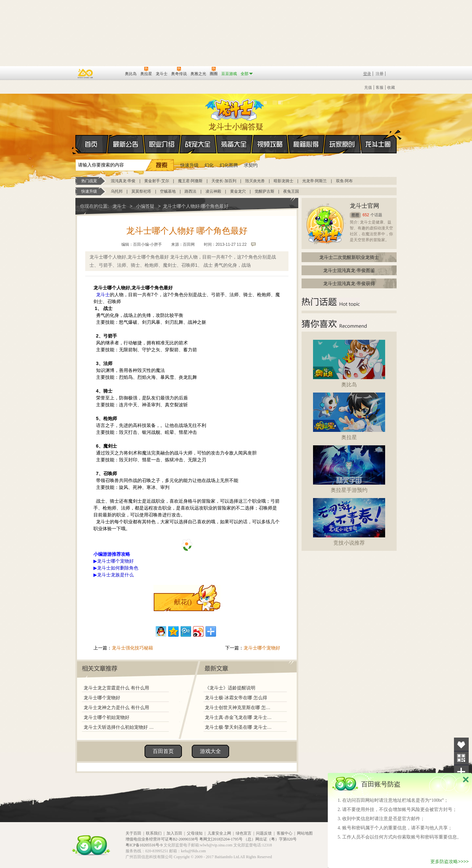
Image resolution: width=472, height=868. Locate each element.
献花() (183, 602)
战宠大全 (198, 144)
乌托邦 (117, 191)
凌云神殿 (213, 191)
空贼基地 (168, 191)
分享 (461, 772)
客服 (380, 87)
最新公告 (126, 144)
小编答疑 (145, 206)
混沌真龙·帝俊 (123, 181)
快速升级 (189, 165)
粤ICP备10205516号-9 (144, 845)
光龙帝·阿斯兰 (315, 181)
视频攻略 (270, 144)
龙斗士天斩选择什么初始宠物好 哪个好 (120, 727)
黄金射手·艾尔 (157, 181)
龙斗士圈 (378, 138)
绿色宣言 (244, 833)
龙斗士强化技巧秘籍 (132, 648)
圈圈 (355, 215)
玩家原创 (342, 144)
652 (366, 215)
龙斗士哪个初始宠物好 (107, 717)
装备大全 (234, 144)
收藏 (391, 87)
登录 (367, 74)
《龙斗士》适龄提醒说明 (230, 688)
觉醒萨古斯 (265, 191)
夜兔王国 (291, 191)
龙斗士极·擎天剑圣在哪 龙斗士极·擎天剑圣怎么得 (239, 727)
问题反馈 (264, 833)
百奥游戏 (86, 73)
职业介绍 (162, 144)
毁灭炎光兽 (255, 181)
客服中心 (285, 833)
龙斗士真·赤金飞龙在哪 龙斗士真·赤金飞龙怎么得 (239, 717)
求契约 (251, 165)
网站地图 (305, 833)
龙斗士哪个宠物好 (262, 648)
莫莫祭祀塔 (141, 191)
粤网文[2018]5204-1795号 (221, 839)
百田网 (110, 73)
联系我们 (154, 833)
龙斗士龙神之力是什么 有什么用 (116, 707)
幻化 (209, 165)
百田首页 (163, 751)
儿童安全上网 (219, 833)
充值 (368, 87)
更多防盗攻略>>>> (450, 861)
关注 (461, 758)
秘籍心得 (306, 144)
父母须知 (195, 833)
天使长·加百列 (224, 181)
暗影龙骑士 (284, 181)
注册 (380, 74)
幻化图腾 (229, 165)
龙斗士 (235, 108)
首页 (76, 145)
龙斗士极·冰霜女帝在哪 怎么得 (236, 698)
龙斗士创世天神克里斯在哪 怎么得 (239, 707)
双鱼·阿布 (344, 181)
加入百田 (174, 833)
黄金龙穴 (238, 191)
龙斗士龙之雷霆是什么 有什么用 (116, 688)
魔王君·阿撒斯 (190, 181)
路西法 (190, 191)
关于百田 (133, 833)
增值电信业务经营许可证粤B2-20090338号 (162, 839)
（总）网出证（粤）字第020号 (270, 839)
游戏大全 (210, 751)
